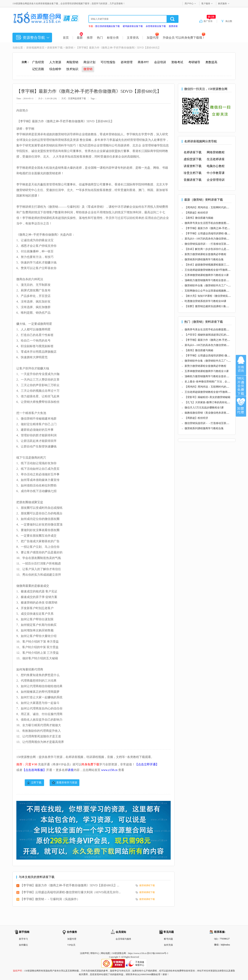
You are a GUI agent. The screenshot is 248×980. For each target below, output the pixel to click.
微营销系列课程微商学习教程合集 (204, 259)
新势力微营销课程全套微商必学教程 (205, 254)
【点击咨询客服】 (34, 770)
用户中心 (189, 4)
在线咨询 (241, 365)
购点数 (229, 21)
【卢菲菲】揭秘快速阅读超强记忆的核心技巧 (211, 335)
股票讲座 (173, 26)
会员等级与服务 (123, 939)
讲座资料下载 (55, 48)
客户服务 (206, 4)
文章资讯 (133, 38)
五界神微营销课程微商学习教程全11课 (207, 275)
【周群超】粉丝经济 (196, 213)
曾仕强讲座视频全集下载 (107, 26)
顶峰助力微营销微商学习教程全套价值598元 (210, 280)
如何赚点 (23, 945)
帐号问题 (168, 939)
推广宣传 (210, 21)
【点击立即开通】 (147, 764)
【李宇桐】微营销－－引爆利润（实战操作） (50, 899)
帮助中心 (95, 953)
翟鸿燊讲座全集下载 (133, 26)
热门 (100, 38)
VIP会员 (71, 945)
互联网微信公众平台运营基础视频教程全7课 (210, 291)
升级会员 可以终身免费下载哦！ (184, 38)
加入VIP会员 (241, 386)
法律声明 (84, 953)
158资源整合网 (119, 953)
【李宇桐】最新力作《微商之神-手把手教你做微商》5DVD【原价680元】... (70, 885)
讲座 (71, 770)
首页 (66, 38)
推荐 (90, 38)
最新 (80, 38)
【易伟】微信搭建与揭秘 (199, 218)
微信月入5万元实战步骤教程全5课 (204, 408)
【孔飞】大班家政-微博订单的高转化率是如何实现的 (215, 402)
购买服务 (223, 4)
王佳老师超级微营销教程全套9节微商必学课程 (211, 270)
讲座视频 (31, 48)
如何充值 (168, 945)
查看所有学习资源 (67, 783)
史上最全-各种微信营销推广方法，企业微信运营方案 (215, 382)
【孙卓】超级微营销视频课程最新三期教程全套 (212, 265)
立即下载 (36, 783)
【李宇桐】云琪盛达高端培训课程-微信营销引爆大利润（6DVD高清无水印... (70, 892)
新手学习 (23, 939)
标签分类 (113, 38)
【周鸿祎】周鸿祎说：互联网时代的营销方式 (211, 207)
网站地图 (105, 953)
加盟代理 (153, 38)
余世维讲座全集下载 (156, 26)
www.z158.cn (109, 770)
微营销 (69, 48)
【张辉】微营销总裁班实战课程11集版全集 (209, 306)
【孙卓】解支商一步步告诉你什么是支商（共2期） (214, 249)
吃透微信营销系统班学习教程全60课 (205, 301)
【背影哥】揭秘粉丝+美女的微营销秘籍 (207, 397)
